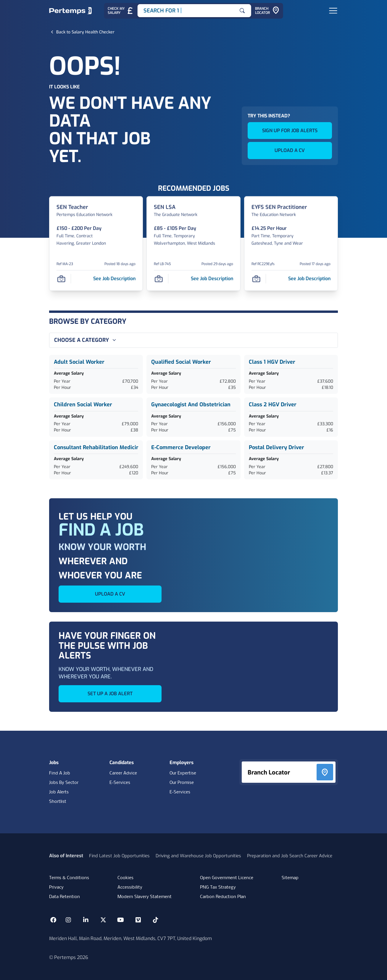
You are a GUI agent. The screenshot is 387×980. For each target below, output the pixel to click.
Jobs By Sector (64, 783)
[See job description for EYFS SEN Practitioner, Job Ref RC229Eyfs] (309, 278)
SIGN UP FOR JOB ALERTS (290, 131)
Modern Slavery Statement (145, 897)
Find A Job (60, 773)
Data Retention (64, 897)
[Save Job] (61, 279)
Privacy (56, 887)
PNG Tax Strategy (218, 887)
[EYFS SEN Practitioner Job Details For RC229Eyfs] (279, 207)
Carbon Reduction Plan (223, 897)
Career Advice (123, 773)
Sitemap (290, 878)
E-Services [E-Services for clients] (180, 792)
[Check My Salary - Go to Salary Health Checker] (121, 11)
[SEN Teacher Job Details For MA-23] (72, 207)
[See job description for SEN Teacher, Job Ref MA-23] (114, 278)
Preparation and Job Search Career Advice (290, 856)
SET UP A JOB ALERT (110, 694)
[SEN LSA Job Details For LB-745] (165, 207)
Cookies (125, 878)
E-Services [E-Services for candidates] (120, 783)
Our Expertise (183, 773)
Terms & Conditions (69, 878)
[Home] (70, 11)
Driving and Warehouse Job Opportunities (198, 856)
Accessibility (130, 887)
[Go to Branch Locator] (267, 11)
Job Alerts (59, 792)
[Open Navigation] (333, 11)
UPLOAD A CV (290, 150)
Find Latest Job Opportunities (119, 856)
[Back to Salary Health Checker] (85, 32)
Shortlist (58, 802)
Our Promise (182, 783)
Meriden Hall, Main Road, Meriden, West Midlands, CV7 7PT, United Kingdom (130, 938)
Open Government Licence (227, 878)
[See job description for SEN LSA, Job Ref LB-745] (212, 278)
